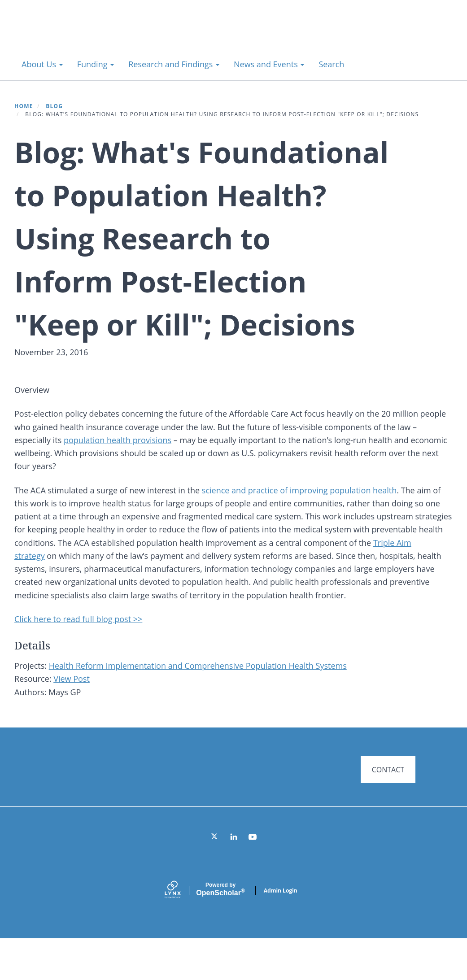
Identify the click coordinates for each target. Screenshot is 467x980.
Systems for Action (87, 36)
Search (331, 64)
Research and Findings (174, 64)
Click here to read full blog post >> (78, 645)
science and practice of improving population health (299, 516)
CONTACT (388, 796)
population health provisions (118, 453)
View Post (72, 705)
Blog (54, 106)
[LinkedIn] (234, 878)
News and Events (269, 64)
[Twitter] (215, 878)
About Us (42, 64)
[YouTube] (253, 878)
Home (24, 106)
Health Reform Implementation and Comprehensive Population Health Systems (198, 692)
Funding (96, 64)
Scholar (220, 931)
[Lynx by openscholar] (180, 932)
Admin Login (281, 932)
